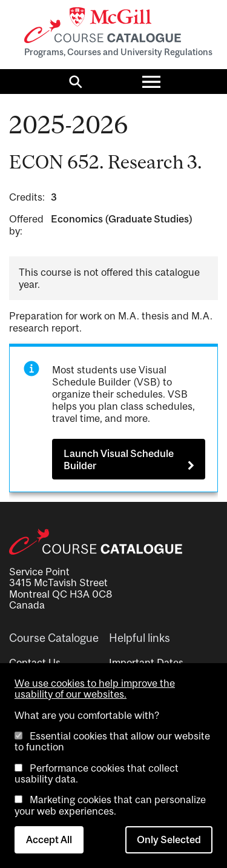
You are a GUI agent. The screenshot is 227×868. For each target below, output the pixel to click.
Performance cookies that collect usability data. (97, 773)
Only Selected (169, 840)
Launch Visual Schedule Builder (119, 459)
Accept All (49, 840)
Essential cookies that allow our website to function (112, 741)
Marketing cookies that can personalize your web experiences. (110, 805)
